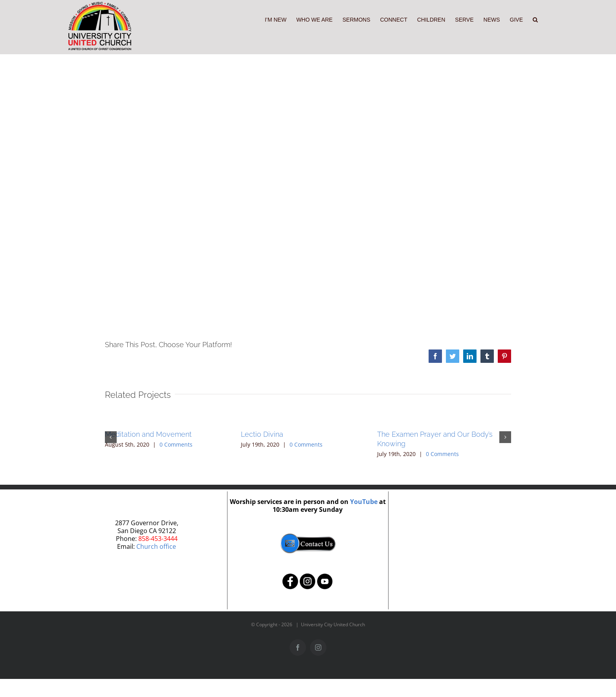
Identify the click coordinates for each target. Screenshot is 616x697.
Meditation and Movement (148, 434)
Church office (156, 546)
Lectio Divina (262, 434)
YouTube (364, 502)
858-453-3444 (158, 539)
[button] (535, 19)
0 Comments (176, 444)
